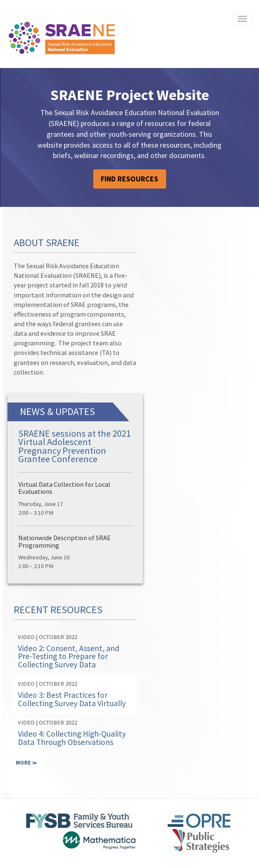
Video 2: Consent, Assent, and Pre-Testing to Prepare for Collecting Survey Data (69, 656)
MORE (26, 762)
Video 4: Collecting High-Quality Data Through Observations (72, 738)
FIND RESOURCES (129, 179)
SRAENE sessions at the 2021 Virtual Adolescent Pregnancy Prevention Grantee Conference (75, 446)
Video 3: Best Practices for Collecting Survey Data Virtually (72, 699)
